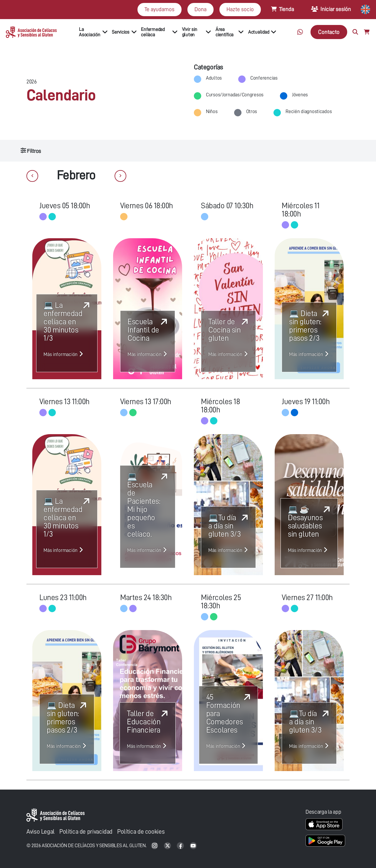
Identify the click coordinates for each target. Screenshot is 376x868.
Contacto (329, 32)
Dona (200, 9)
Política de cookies (141, 832)
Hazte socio (240, 9)
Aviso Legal (41, 832)
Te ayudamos (160, 9)
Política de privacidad (86, 832)
